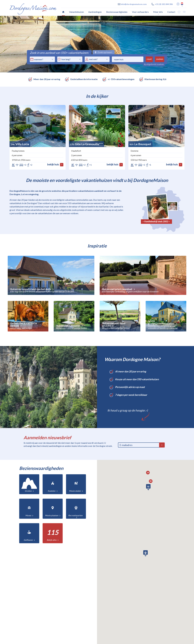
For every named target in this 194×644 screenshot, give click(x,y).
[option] (97, 44)
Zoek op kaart (104, 52)
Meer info (158, 12)
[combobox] (70, 59)
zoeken (160, 59)
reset (149, 59)
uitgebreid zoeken (154, 64)
